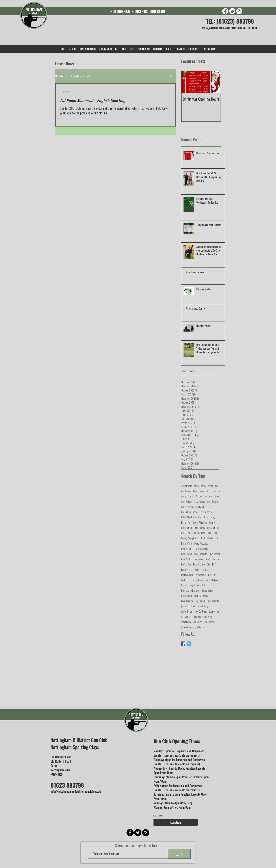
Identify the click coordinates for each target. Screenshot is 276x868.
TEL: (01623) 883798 (230, 21)
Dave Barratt (186, 549)
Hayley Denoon (207, 590)
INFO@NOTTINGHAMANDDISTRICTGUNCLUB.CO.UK (230, 28)
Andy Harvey (186, 502)
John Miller (197, 622)
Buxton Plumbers (200, 522)
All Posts (59, 76)
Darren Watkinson (202, 543)
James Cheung (203, 606)
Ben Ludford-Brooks (189, 512)
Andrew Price (201, 496)
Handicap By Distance (190, 590)
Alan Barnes (186, 491)
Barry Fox (200, 507)
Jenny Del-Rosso (200, 611)
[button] (171, 77)
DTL (217, 538)
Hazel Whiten (187, 596)
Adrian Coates (200, 486)
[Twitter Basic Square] (189, 644)
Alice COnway (199, 491)
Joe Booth (198, 617)
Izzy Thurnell (200, 601)
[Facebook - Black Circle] (130, 833)
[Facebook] (225, 11)
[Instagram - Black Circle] (146, 833)
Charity (212, 522)
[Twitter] (232, 11)
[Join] (179, 854)
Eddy (197, 570)
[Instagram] (239, 11)
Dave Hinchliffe (201, 554)
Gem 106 (212, 575)
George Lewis (197, 580)
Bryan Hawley (209, 517)
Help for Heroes (201, 596)
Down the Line (199, 564)
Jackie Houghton (188, 606)
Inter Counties (187, 601)
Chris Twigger (199, 533)
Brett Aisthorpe (206, 512)
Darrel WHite (187, 543)
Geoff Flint (185, 580)
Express (205, 570)
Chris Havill (186, 533)
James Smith (186, 611)
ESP (214, 564)
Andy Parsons (199, 502)
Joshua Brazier (187, 627)
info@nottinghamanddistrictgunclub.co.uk (76, 791)
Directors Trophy (212, 559)
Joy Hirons (200, 627)
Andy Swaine (212, 502)
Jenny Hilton (214, 611)
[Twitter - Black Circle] (138, 833)
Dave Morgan (214, 554)
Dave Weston (186, 559)
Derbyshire (198, 559)
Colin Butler (212, 533)
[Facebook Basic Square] (183, 644)
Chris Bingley (200, 528)
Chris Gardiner (213, 528)
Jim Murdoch (186, 617)
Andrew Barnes (187, 496)
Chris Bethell (186, 528)
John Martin (186, 622)
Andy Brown (214, 496)
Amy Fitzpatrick (213, 491)
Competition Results (80, 76)
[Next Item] (215, 82)
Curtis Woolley (207, 538)
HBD (203, 585)
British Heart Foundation (191, 517)
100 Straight (186, 486)
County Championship (190, 538)
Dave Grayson (187, 554)
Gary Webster (200, 575)
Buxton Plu (186, 522)
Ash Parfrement (188, 507)
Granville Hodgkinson (190, 585)
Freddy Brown (187, 575)
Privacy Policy (158, 815)
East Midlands (187, 570)
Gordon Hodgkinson (213, 580)
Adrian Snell (213, 486)
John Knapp (208, 617)
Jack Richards (213, 601)
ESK (208, 564)
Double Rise (186, 564)
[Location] (176, 822)
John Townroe (209, 622)
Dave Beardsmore (201, 549)
